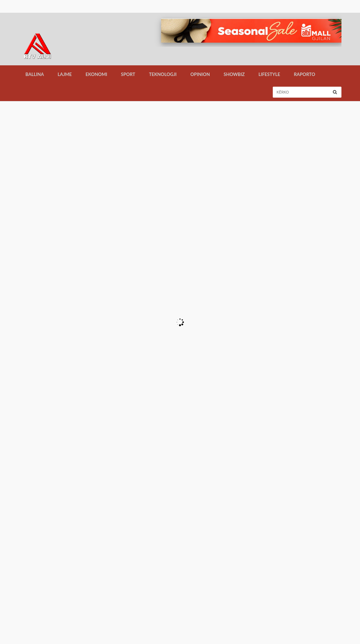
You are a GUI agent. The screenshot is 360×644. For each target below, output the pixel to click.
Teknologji (163, 74)
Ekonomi (96, 74)
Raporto (304, 74)
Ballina (35, 74)
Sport (128, 74)
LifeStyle (269, 74)
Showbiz (234, 74)
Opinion (200, 74)
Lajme (65, 74)
